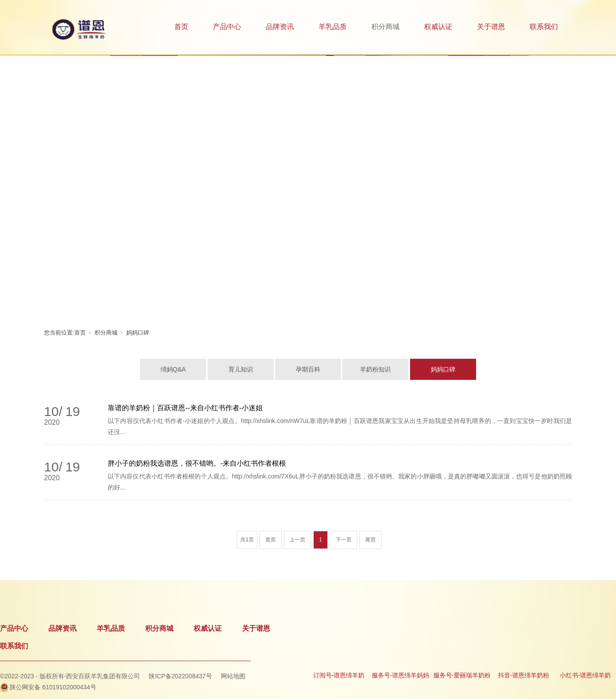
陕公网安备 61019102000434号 (53, 687)
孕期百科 (308, 369)
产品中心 (227, 27)
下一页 (344, 540)
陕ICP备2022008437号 (180, 676)
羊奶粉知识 (375, 369)
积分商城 (385, 27)
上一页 (297, 540)
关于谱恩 (491, 27)
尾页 (370, 540)
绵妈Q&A (173, 369)
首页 (181, 27)
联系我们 (544, 27)
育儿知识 (241, 369)
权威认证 (438, 27)
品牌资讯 (280, 27)
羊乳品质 (333, 27)
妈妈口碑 (138, 333)
